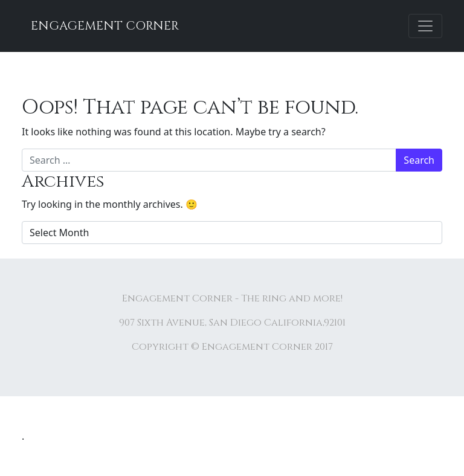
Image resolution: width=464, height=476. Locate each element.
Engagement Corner (105, 26)
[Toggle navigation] (425, 26)
